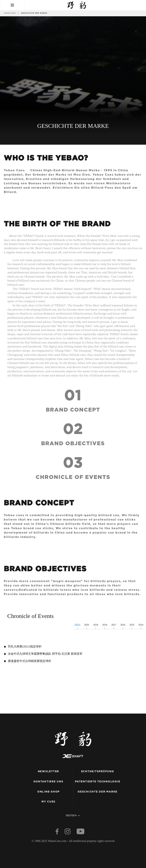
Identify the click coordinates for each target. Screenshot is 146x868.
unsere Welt (10, 13)
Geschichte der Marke (98, 792)
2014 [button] (141, 625)
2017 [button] (114, 625)
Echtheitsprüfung (98, 771)
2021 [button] (77, 625)
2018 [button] (105, 625)
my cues (48, 802)
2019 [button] (96, 625)
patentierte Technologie (98, 782)
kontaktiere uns (48, 782)
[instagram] (68, 832)
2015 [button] (132, 625)
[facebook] (57, 832)
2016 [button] (123, 625)
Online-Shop (48, 792)
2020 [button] (87, 625)
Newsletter (49, 771)
